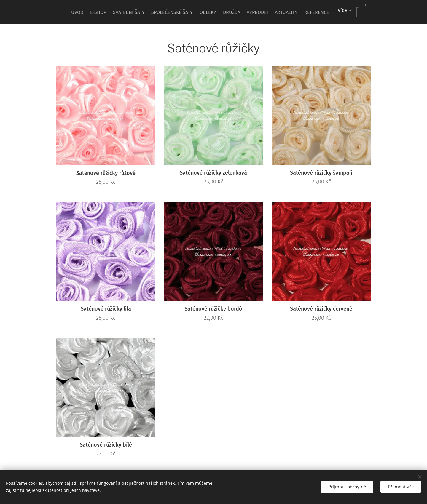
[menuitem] (99, 12)
